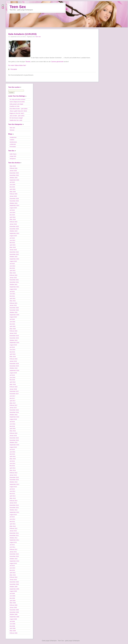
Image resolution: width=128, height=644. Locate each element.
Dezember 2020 (14, 308)
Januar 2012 (13, 531)
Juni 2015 (12, 452)
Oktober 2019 (14, 340)
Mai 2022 (12, 268)
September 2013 (14, 484)
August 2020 (13, 317)
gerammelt (60, 62)
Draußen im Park (14, 106)
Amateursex (13, 137)
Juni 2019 (12, 350)
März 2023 (13, 247)
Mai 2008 (12, 626)
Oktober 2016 (14, 415)
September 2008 (14, 617)
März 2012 (13, 526)
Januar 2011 (13, 552)
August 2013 (13, 487)
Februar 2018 (13, 387)
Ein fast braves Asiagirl (16, 118)
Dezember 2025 (14, 173)
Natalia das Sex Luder (16, 120)
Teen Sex (18, 7)
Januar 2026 (13, 171)
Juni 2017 (12, 396)
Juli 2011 (12, 545)
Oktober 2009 (14, 587)
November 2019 (14, 338)
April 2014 (12, 468)
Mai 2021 (12, 296)
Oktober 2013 (14, 482)
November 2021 (14, 282)
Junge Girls (13, 156)
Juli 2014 (12, 461)
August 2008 (13, 619)
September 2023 (14, 233)
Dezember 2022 (14, 252)
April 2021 (12, 298)
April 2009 (12, 600)
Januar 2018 (13, 389)
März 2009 (13, 603)
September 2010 (14, 561)
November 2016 (14, 412)
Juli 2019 (12, 347)
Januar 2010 (13, 579)
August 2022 (13, 261)
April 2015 (12, 456)
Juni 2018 (12, 377)
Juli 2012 (12, 517)
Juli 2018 (12, 375)
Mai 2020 (12, 324)
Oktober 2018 (14, 368)
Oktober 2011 (14, 538)
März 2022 (13, 273)
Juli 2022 (12, 264)
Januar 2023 (13, 250)
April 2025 (12, 189)
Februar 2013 (13, 501)
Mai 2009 (12, 598)
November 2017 (14, 394)
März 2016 (13, 431)
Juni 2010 (12, 568)
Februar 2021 (13, 303)
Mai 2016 (12, 426)
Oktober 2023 (14, 231)
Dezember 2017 (14, 391)
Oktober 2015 (14, 442)
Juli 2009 (12, 593)
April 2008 (12, 628)
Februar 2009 (13, 605)
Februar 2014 (13, 473)
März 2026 (13, 166)
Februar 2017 (13, 405)
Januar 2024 (13, 224)
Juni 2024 (12, 212)
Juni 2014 (12, 463)
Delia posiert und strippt (16, 104)
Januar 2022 (13, 278)
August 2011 (13, 542)
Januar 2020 (13, 333)
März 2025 (13, 192)
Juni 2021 (12, 294)
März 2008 (13, 631)
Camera (54, 62)
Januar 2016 (13, 435)
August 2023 (13, 236)
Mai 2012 (12, 521)
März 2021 (13, 301)
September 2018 (14, 370)
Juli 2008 (12, 621)
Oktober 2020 (14, 312)
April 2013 (12, 496)
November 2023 (14, 229)
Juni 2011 (12, 547)
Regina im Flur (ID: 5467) (17, 113)
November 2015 (14, 440)
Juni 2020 (12, 322)
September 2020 (14, 315)
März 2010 (13, 575)
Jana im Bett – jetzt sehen (17, 116)
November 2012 (14, 507)
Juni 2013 (12, 491)
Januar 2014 (13, 475)
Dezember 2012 (14, 505)
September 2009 (14, 589)
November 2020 (14, 310)
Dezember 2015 (14, 438)
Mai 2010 (12, 570)
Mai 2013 (12, 494)
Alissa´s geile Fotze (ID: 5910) (18, 111)
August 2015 (13, 447)
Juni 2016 (12, 424)
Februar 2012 (13, 528)
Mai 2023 (12, 243)
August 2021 (13, 289)
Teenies (28, 62)
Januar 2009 (13, 607)
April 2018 (12, 382)
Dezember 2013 (14, 477)
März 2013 (13, 498)
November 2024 (14, 201)
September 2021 (14, 287)
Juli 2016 (12, 422)
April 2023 (12, 245)
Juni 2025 (12, 185)
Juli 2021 (12, 291)
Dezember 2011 (14, 533)
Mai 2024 (12, 215)
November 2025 (14, 175)
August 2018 (13, 373)
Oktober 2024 (14, 203)
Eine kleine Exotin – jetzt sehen (19, 109)
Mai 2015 (12, 454)
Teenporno (13, 159)
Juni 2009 (12, 596)
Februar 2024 (13, 222)
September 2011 (14, 540)
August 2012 (13, 515)
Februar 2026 (13, 168)
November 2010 (14, 556)
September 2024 (14, 205)
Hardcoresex (13, 142)
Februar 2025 (13, 194)
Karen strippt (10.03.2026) (17, 102)
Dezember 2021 (14, 280)
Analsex (12, 140)
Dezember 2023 (14, 226)
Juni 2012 (12, 519)
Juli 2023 (12, 238)
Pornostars (13, 147)
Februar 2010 (13, 577)
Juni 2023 (12, 240)
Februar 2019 (13, 359)
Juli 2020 (12, 319)
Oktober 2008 (14, 614)
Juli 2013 (12, 489)
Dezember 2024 (14, 198)
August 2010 (13, 563)
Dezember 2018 (14, 363)
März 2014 (13, 470)
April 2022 (12, 270)
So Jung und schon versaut (17, 99)
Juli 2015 (12, 449)
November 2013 (14, 480)
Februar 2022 (13, 275)
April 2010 (12, 573)
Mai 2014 (12, 466)
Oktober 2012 (14, 510)
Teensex (12, 130)
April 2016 (12, 428)
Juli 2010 (12, 566)
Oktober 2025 (14, 178)
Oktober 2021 (14, 284)
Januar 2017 (13, 408)
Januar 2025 (13, 196)
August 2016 (13, 419)
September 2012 (14, 512)
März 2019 (13, 356)
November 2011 (14, 535)
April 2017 (12, 401)
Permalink (14, 69)
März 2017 (13, 403)
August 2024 (13, 208)
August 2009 (13, 591)
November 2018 (14, 366)
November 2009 (14, 584)
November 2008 (14, 612)
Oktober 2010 (14, 559)
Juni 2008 (12, 624)
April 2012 (12, 524)
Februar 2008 (13, 633)
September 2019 (14, 342)
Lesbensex (13, 144)
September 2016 (14, 417)
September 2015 (14, 445)
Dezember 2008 (14, 610)
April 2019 (12, 354)
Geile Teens (13, 154)
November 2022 (14, 254)
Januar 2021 (13, 305)
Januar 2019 (13, 361)
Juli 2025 (12, 182)
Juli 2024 (12, 210)
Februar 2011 (13, 549)
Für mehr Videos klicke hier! (17, 65)
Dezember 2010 (14, 554)
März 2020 (13, 329)
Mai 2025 (12, 187)
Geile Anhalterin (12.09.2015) (22, 34)
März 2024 (13, 219)
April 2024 (12, 217)
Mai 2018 (12, 380)
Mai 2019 (12, 352)
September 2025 (14, 180)
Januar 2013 (13, 503)
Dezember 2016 (14, 410)
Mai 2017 (12, 398)
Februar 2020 (13, 331)
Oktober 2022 (14, 257)
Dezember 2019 (14, 336)
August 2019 (13, 345)
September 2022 (14, 259)
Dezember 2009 (14, 582)
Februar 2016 (13, 433)
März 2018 (13, 384)
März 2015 (13, 459)
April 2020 (12, 326)
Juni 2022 (12, 266)
